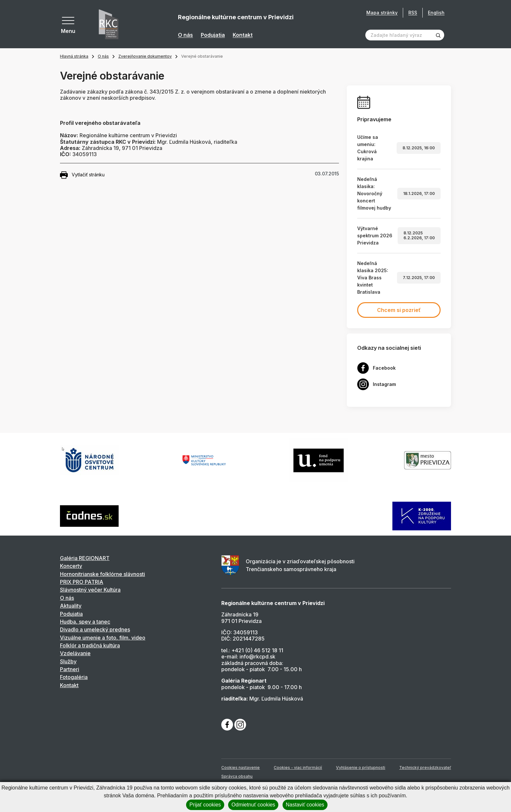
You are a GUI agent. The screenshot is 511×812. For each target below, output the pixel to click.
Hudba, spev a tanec (85, 622)
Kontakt (243, 35)
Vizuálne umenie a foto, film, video (103, 638)
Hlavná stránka (74, 56)
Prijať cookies (205, 805)
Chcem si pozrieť (399, 310)
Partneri (70, 669)
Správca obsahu (237, 776)
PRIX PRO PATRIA (82, 582)
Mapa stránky (382, 13)
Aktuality (71, 606)
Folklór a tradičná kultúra (90, 645)
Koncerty (71, 566)
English (436, 13)
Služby (68, 661)
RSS (413, 13)
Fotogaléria (74, 677)
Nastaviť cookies (305, 805)
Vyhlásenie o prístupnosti (361, 768)
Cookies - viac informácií (298, 768)
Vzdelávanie (75, 653)
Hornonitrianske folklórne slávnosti (102, 574)
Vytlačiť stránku (82, 175)
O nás (185, 35)
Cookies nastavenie (241, 768)
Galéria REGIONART (85, 558)
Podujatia (213, 35)
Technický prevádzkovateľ (425, 768)
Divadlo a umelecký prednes (95, 629)
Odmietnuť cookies (253, 805)
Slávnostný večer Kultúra (90, 590)
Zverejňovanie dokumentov (145, 56)
